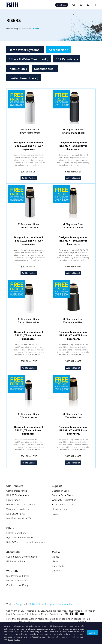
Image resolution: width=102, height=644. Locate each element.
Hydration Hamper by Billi (21, 537)
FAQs (55, 514)
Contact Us (56, 614)
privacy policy (14, 639)
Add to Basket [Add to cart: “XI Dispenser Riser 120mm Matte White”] (29, 178)
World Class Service (17, 580)
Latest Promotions (16, 533)
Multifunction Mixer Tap (19, 518)
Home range (13, 500)
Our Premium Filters (18, 576)
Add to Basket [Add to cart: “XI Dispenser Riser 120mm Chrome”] (29, 273)
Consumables (44, 68)
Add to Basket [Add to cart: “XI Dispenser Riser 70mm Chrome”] (29, 462)
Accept (92, 633)
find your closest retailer (59, 604)
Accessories (26, 28)
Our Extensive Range (18, 585)
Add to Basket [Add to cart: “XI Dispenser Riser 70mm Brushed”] (73, 462)
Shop (16, 28)
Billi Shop (62, 5)
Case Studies (59, 566)
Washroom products (18, 509)
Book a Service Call (63, 504)
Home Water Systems (24, 49)
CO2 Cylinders (65, 59)
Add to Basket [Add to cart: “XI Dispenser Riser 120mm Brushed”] (73, 273)
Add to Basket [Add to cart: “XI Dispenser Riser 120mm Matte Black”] (73, 178)
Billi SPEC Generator (18, 495)
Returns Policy (40, 614)
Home (9, 28)
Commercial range (17, 491)
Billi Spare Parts (15, 514)
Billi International (16, 561)
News (55, 561)
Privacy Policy (75, 610)
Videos (56, 556)
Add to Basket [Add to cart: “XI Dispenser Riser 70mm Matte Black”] (73, 368)
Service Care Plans (62, 495)
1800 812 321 (35, 604)
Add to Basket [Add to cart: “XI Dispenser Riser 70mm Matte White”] (29, 368)
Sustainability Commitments (22, 556)
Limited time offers (22, 78)
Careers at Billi (21, 614)
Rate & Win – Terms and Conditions (26, 542)
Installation (17, 68)
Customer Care (60, 491)
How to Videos (60, 509)
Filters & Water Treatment (27, 59)
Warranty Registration (64, 500)
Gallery (56, 570)
